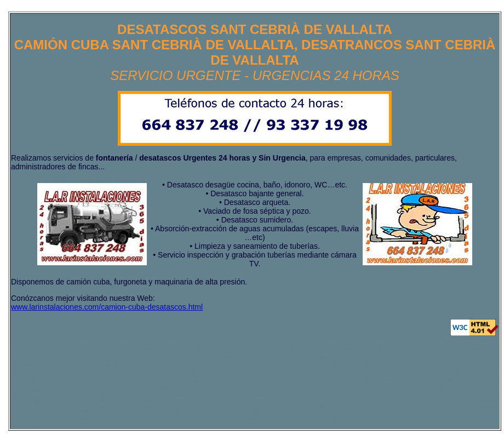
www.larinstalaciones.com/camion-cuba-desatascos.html (107, 307)
